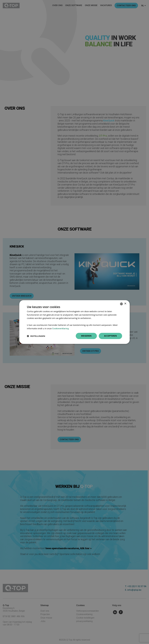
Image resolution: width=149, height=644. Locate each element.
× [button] (125, 304)
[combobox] (121, 304)
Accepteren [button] (110, 336)
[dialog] (74, 322)
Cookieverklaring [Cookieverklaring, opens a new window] (60, 329)
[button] (36, 336)
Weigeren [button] (86, 336)
